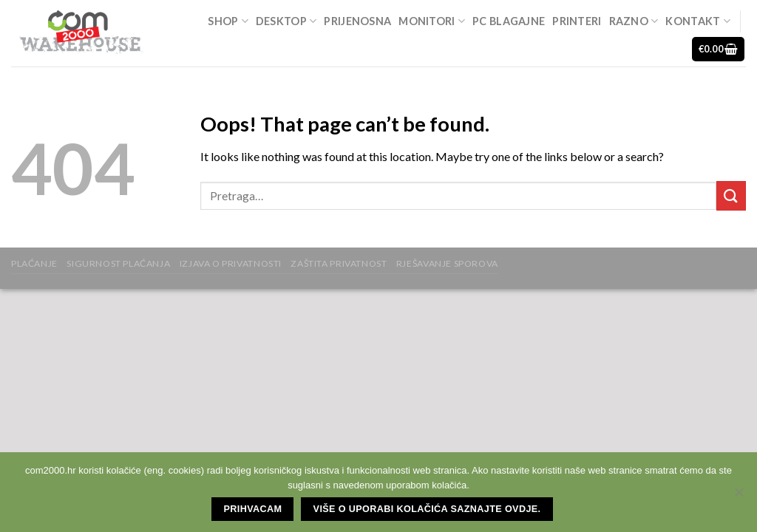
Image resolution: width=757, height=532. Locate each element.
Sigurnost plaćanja (118, 263)
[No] (739, 497)
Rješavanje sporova (447, 263)
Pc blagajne (509, 21)
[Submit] (731, 195)
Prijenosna (357, 21)
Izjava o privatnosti (231, 263)
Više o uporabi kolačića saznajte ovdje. (427, 509)
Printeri (577, 21)
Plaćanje (34, 263)
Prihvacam (253, 509)
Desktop (286, 21)
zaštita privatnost (339, 263)
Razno (634, 21)
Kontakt (698, 21)
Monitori (432, 21)
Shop (228, 21)
